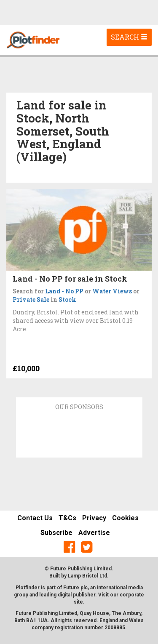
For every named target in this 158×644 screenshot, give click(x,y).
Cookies (125, 518)
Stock (67, 299)
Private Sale (31, 299)
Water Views (112, 291)
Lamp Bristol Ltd (87, 576)
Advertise (94, 533)
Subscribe (56, 533)
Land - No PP (64, 291)
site (78, 602)
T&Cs (67, 518)
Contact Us (35, 518)
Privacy (94, 518)
